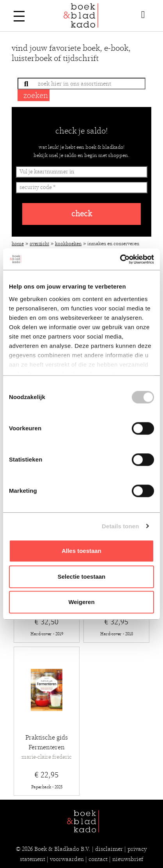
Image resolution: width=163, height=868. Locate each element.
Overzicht (39, 244)
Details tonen (120, 526)
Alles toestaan (81, 551)
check (82, 214)
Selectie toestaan (82, 577)
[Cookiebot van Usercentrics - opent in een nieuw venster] (120, 259)
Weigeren (81, 602)
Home (18, 244)
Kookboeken (68, 244)
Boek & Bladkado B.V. (62, 849)
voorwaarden (67, 859)
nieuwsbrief (128, 859)
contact (98, 859)
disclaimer (109, 849)
